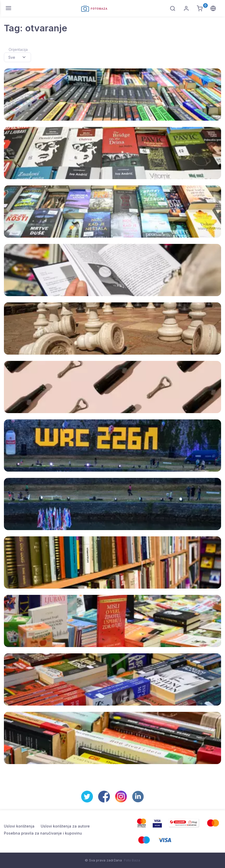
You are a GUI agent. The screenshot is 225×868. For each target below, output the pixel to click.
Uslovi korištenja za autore (65, 826)
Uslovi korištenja (19, 826)
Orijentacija (18, 49)
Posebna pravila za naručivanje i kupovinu (43, 833)
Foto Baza (132, 860)
